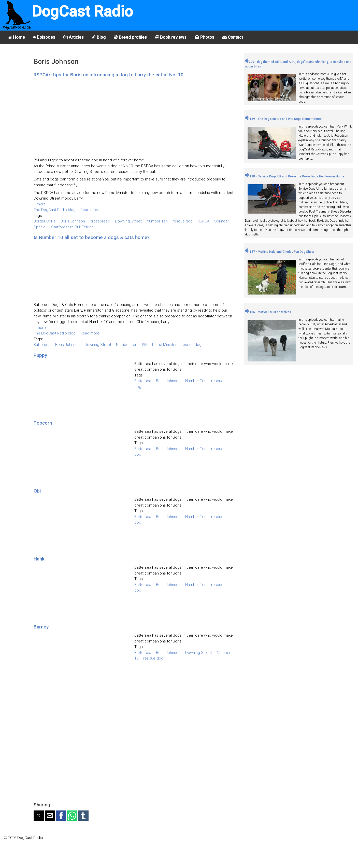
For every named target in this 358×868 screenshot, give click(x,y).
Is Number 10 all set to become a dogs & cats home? (92, 237)
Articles (74, 37)
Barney (41, 627)
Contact (233, 37)
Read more (90, 210)
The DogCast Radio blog (55, 210)
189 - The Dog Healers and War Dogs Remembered (283, 119)
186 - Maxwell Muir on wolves (268, 312)
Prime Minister (164, 345)
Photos (204, 37)
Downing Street (128, 221)
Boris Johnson (73, 221)
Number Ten (157, 221)
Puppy (40, 355)
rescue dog (183, 221)
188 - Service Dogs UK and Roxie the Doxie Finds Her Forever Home (295, 176)
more (41, 204)
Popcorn (43, 423)
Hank (39, 559)
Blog (99, 37)
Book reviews (171, 37)
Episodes (44, 37)
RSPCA (203, 221)
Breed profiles (130, 37)
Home (16, 37)
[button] (39, 816)
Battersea (42, 345)
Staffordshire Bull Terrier (72, 227)
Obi (37, 491)
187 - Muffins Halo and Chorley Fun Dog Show (280, 252)
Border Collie (45, 221)
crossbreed (100, 221)
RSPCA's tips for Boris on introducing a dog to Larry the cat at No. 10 (109, 75)
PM (145, 345)
